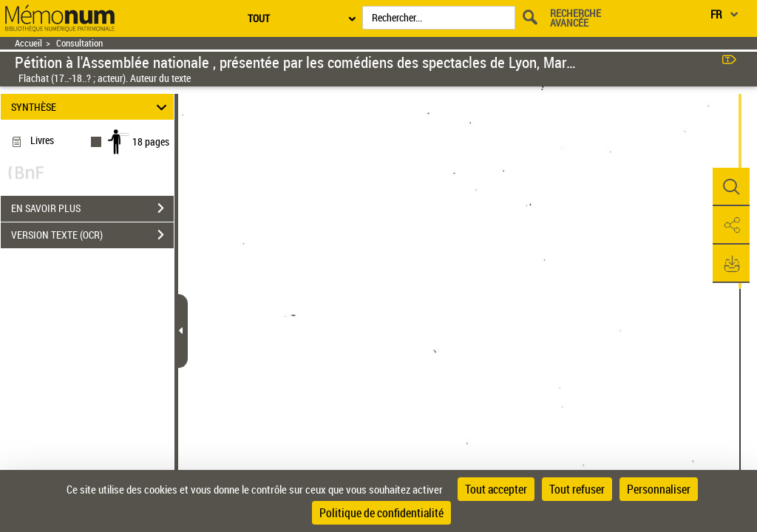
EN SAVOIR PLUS (92, 208)
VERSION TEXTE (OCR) (92, 235)
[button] (731, 187)
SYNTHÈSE (91, 107)
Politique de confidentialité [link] (381, 513)
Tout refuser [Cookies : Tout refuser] (577, 489)
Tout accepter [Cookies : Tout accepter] (496, 489)
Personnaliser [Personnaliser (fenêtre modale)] (659, 489)
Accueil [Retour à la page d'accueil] (28, 43)
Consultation (79, 43)
